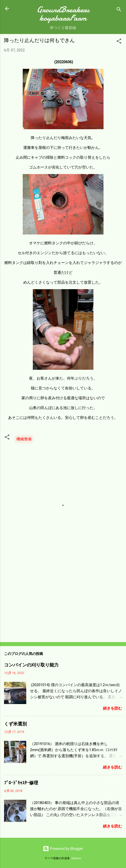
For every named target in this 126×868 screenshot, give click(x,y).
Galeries (76, 858)
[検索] (119, 10)
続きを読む (112, 708)
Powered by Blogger (63, 849)
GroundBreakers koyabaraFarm (63, 14)
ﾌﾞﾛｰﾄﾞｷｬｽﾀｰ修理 (21, 783)
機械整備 (24, 439)
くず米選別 (15, 724)
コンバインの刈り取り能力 (31, 665)
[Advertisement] (63, 599)
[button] (119, 42)
